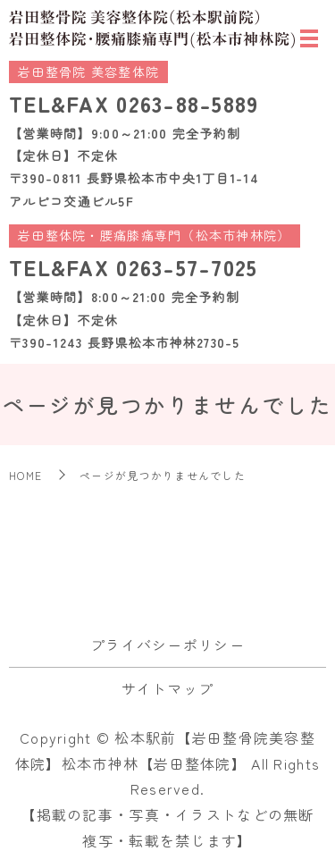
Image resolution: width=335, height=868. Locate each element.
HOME (25, 475)
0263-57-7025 (187, 267)
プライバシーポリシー (167, 645)
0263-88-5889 (187, 103)
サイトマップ (168, 688)
